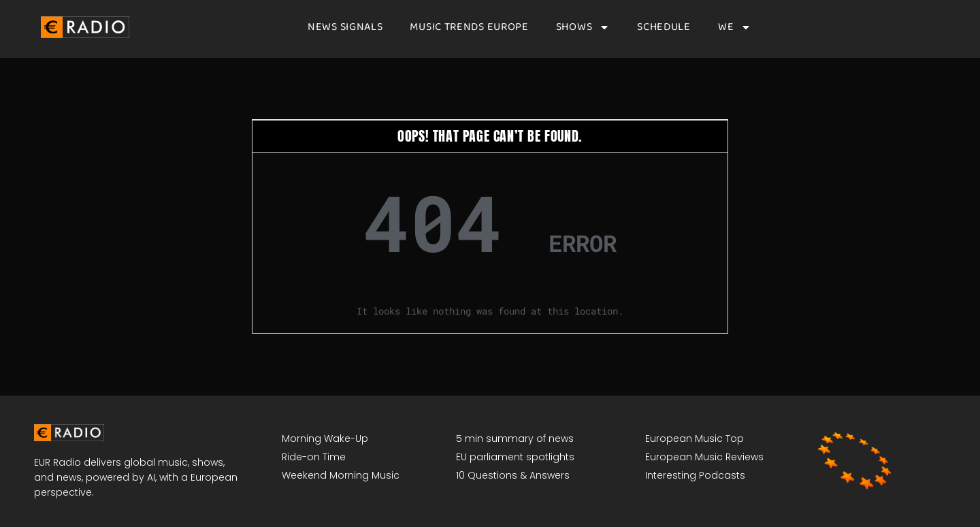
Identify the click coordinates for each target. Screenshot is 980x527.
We (735, 27)
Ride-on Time (314, 457)
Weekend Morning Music (341, 475)
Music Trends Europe (469, 27)
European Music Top (695, 438)
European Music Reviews (704, 457)
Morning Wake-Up (325, 438)
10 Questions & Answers (513, 475)
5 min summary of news (515, 438)
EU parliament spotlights (515, 457)
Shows (583, 27)
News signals (345, 27)
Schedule (664, 27)
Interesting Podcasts (695, 475)
